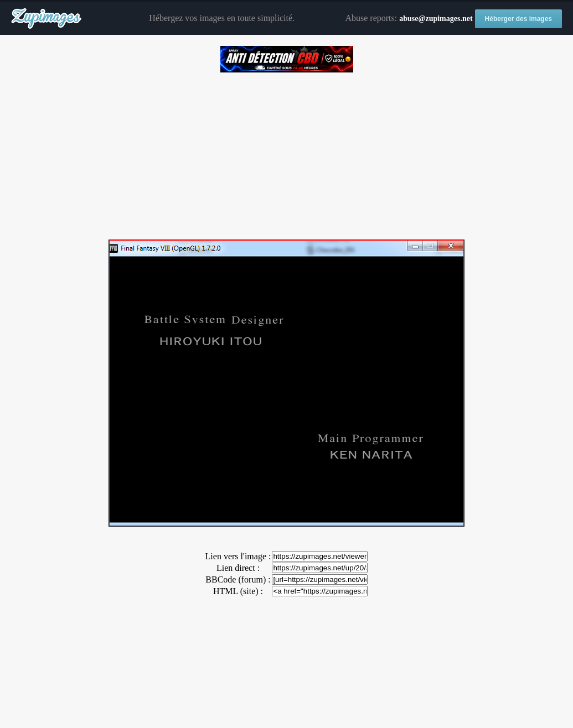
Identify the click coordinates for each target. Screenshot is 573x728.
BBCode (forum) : (238, 579)
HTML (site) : (238, 591)
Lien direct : (238, 568)
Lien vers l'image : (238, 556)
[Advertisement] (286, 152)
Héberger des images (518, 19)
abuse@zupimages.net (436, 19)
